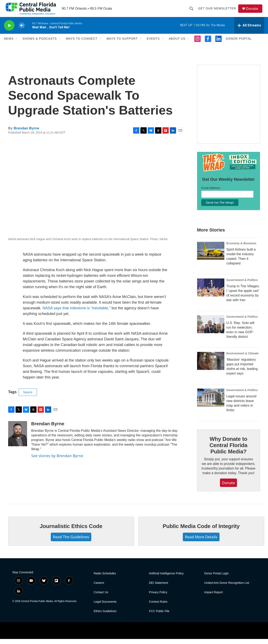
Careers (99, 588)
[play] (9, 31)
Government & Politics (242, 285)
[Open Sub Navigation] (17, 44)
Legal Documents (105, 607)
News (9, 44)
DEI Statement (159, 588)
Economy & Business (241, 248)
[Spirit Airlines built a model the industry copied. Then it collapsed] (211, 256)
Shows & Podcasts (40, 44)
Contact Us (101, 597)
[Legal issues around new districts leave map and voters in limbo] (211, 403)
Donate (254, 11)
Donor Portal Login (216, 578)
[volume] (22, 31)
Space (28, 397)
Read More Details (201, 542)
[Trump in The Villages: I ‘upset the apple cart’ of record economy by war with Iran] (211, 293)
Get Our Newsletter (218, 11)
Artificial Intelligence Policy (166, 578)
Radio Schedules (105, 578)
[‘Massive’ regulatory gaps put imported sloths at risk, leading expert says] (211, 366)
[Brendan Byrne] (18, 439)
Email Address (212, 193)
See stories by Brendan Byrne (57, 461)
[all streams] (249, 30)
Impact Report (213, 597)
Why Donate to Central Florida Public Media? (228, 450)
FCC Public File (159, 616)
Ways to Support (122, 44)
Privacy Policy (158, 597)
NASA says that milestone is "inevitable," (77, 313)
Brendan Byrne (26, 133)
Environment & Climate (243, 358)
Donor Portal (239, 44)
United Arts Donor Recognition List (227, 588)
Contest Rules (158, 607)
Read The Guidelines (71, 542)
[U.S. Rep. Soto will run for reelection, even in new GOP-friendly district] (211, 329)
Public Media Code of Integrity (201, 531)
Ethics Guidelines (105, 616)
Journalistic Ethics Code (71, 531)
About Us (177, 44)
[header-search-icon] (192, 11)
